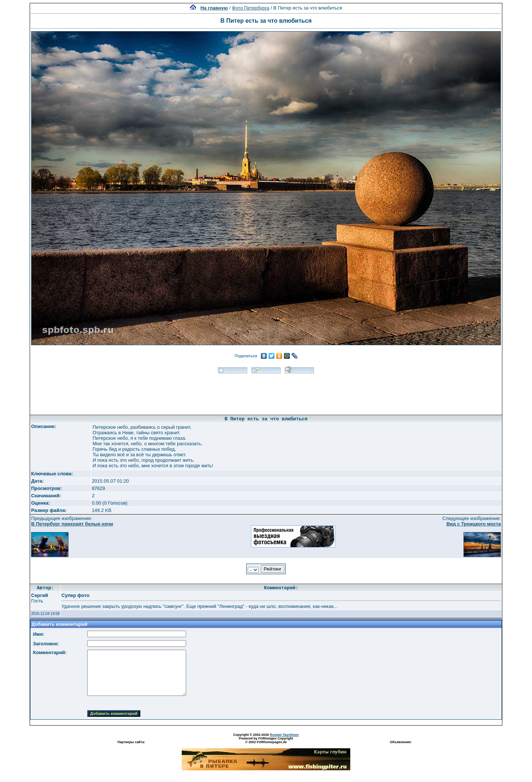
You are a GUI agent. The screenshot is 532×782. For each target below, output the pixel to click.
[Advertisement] (266, 392)
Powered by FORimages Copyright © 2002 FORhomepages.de (266, 740)
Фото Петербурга (251, 8)
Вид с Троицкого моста (474, 524)
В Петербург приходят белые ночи (72, 524)
